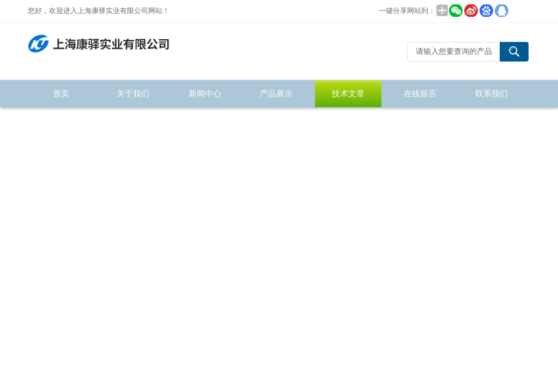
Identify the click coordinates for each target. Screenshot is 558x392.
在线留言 (420, 93)
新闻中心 (205, 93)
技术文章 (348, 93)
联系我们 (492, 93)
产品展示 (276, 93)
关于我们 (133, 93)
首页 (61, 93)
